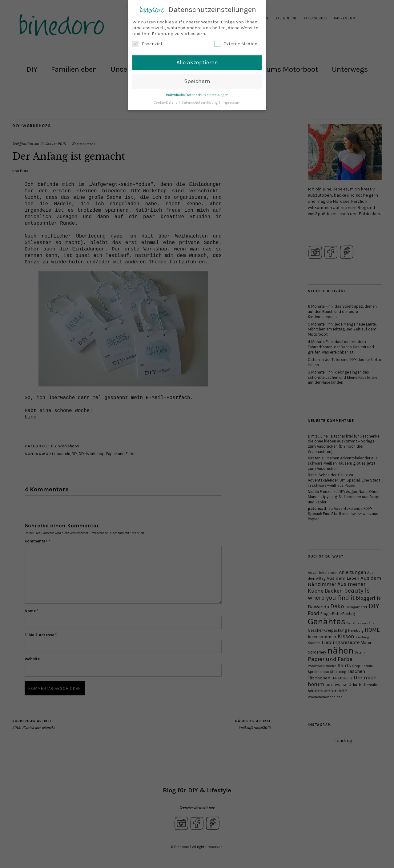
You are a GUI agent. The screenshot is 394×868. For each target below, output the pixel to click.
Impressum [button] (231, 102)
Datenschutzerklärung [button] (200, 102)
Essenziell (148, 43)
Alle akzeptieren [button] (197, 62)
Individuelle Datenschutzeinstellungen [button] (197, 94)
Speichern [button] (197, 80)
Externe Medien (236, 43)
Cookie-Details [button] (166, 102)
